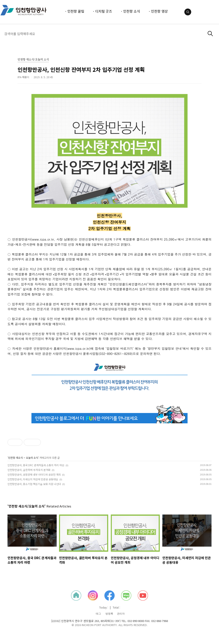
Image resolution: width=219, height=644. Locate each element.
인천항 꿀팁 (76, 11)
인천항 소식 (132, 11)
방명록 (109, 614)
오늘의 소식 (32, 458)
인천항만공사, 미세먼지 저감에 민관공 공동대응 (33, 479)
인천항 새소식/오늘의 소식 (33, 60)
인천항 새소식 (16, 458)
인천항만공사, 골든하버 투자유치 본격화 (29, 470)
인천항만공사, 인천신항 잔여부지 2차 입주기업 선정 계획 (81, 69)
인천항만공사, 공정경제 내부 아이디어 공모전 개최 (34, 474)
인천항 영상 (159, 11)
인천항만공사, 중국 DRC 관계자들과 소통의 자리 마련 (36, 465)
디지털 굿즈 (104, 11)
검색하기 (210, 34)
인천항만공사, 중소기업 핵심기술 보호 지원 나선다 (34, 484)
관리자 (121, 614)
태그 (98, 614)
